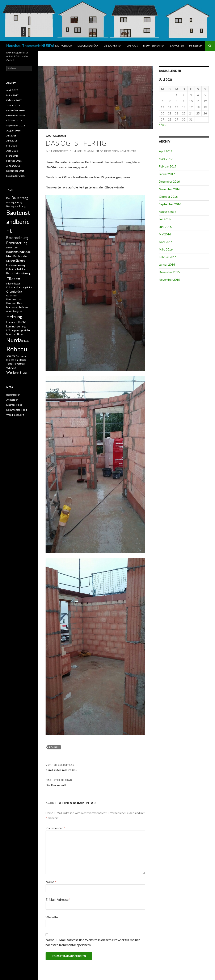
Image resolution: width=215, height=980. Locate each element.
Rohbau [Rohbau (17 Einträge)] (17, 349)
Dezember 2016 (169, 181)
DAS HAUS (132, 46)
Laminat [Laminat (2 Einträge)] (11, 326)
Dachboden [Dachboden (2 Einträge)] (21, 256)
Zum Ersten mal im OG (95, 767)
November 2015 (169, 280)
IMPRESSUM (196, 46)
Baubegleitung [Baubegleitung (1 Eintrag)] (14, 202)
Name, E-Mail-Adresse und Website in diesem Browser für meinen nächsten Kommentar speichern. (93, 942)
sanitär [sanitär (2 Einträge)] (11, 356)
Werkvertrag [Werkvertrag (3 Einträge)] (16, 373)
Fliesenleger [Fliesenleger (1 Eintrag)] (13, 284)
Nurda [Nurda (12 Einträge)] (14, 340)
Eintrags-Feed (14, 405)
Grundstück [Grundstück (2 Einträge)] (14, 291)
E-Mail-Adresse (58, 899)
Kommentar (55, 828)
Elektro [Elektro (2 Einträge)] (20, 260)
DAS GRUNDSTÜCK (88, 46)
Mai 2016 (165, 234)
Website (52, 917)
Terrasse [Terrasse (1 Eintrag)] (11, 364)
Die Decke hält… (95, 782)
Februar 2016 (168, 257)
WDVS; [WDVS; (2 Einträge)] (11, 368)
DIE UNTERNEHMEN (154, 46)
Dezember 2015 (169, 272)
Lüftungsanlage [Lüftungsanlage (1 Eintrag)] (15, 330)
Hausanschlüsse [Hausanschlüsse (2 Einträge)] (17, 307)
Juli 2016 (165, 219)
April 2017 (166, 151)
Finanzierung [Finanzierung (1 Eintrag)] (23, 273)
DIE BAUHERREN (113, 46)
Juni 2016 (165, 227)
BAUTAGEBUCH (63, 46)
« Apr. (163, 124)
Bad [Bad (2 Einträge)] (9, 198)
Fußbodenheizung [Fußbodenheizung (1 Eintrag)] (16, 287)
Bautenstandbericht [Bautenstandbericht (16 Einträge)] (18, 222)
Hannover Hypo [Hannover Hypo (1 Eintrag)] (14, 303)
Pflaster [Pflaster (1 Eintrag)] (26, 341)
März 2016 (166, 249)
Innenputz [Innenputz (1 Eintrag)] (12, 322)
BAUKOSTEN (177, 46)
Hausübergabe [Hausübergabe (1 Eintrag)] (14, 311)
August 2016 (168, 212)
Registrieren (13, 395)
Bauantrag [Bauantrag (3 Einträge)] (20, 198)
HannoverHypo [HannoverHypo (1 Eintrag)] (14, 299)
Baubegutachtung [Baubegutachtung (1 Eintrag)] (16, 206)
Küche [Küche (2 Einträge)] (22, 322)
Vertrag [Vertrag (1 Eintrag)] (20, 364)
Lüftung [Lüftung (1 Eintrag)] (21, 326)
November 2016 (169, 189)
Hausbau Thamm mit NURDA (30, 46)
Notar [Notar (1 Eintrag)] (20, 334)
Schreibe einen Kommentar (118, 151)
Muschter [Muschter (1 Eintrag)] (12, 334)
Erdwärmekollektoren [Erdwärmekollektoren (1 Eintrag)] (18, 269)
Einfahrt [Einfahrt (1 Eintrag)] (11, 261)
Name (51, 882)
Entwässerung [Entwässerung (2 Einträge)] (16, 265)
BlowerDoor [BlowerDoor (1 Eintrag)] (12, 247)
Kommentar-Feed (17, 410)
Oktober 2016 (168, 197)
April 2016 (166, 242)
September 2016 (170, 204)
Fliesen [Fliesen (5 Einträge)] (13, 279)
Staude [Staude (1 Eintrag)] (23, 360)
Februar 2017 (168, 166)
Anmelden (12, 400)
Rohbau (54, 747)
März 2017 (166, 159)
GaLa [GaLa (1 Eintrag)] (29, 287)
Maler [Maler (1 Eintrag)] (27, 330)
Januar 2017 (167, 174)
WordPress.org (15, 415)
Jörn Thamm (85, 151)
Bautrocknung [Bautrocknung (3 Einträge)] (17, 238)
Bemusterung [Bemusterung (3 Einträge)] (17, 243)
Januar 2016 (167, 264)
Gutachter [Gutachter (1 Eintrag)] (12, 295)
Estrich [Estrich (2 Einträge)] (11, 273)
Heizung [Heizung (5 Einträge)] (14, 317)
